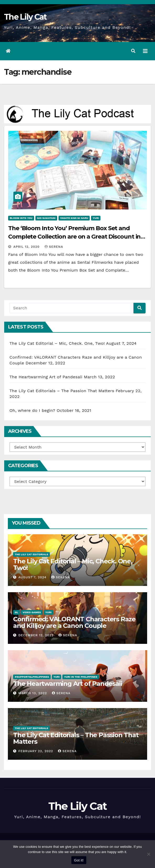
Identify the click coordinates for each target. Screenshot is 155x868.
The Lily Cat (25, 17)
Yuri (96, 218)
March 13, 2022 (33, 693)
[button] (133, 51)
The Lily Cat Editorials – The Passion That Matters (62, 391)
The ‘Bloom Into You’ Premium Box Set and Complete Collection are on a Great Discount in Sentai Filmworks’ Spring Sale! (74, 237)
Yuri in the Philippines (81, 677)
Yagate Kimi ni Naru (74, 218)
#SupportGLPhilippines (32, 677)
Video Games (32, 612)
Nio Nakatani (46, 218)
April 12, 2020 (27, 247)
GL (16, 612)
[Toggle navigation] (145, 51)
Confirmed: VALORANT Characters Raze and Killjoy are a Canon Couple (74, 622)
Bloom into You (21, 218)
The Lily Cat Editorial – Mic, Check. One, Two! (57, 343)
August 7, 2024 (33, 577)
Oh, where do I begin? (32, 410)
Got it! (79, 860)
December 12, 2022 (37, 635)
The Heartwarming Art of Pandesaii (46, 377)
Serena (54, 247)
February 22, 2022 (36, 751)
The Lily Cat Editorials (31, 554)
